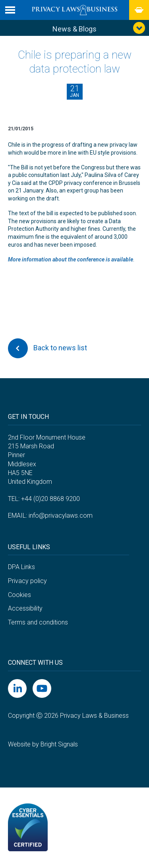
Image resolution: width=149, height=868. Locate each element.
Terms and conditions (38, 622)
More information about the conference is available (71, 259)
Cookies (19, 595)
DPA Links (21, 567)
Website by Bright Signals (43, 744)
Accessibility (25, 608)
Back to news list (47, 348)
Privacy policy (27, 581)
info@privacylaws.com (61, 515)
